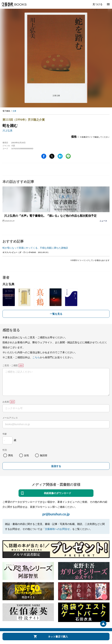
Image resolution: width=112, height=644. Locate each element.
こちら (36, 357)
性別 (5, 450)
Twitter (52, 156)
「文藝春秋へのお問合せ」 (57, 529)
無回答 (44, 455)
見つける (98, 4)
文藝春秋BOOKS (14, 4)
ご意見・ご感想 (10, 365)
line (68, 156)
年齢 (5, 434)
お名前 (6, 402)
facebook (44, 156)
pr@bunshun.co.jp (56, 514)
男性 (11, 455)
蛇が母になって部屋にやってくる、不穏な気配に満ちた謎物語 (35, 248)
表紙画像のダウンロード (57, 493)
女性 (26, 455)
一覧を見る (56, 314)
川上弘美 (7, 130)
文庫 (14, 111)
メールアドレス (10, 418)
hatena (60, 156)
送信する (56, 466)
